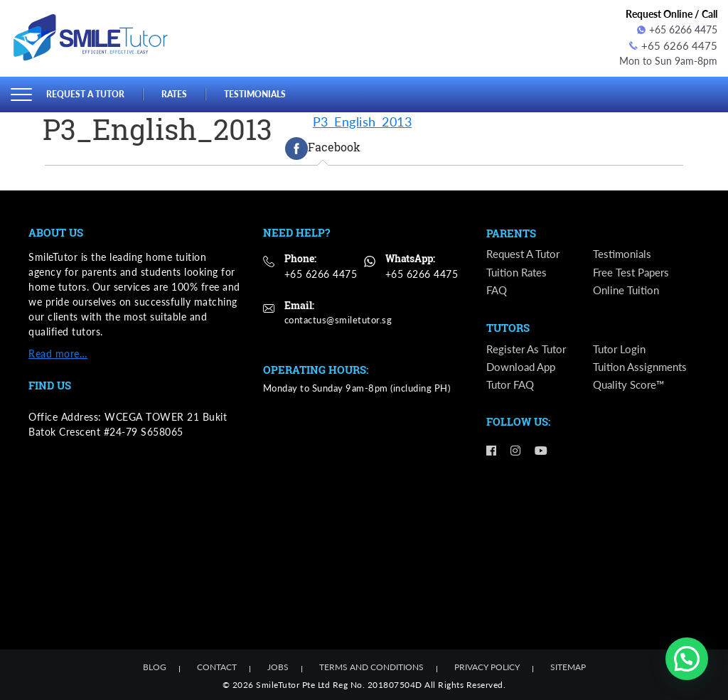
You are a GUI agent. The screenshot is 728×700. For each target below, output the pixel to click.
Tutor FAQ (512, 386)
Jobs (278, 666)
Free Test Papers (633, 272)
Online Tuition (628, 290)
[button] (687, 659)
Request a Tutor (88, 92)
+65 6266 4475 (677, 29)
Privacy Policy (487, 666)
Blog (155, 666)
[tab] (323, 146)
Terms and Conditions (371, 666)
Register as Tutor (528, 350)
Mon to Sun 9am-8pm (668, 59)
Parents (511, 232)
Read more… (58, 351)
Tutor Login (621, 350)
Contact (217, 666)
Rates (181, 92)
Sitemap (568, 666)
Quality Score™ (631, 386)
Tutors (508, 329)
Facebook (323, 146)
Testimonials (264, 92)
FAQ (498, 290)
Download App (524, 368)
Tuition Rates (519, 272)
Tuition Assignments (643, 368)
